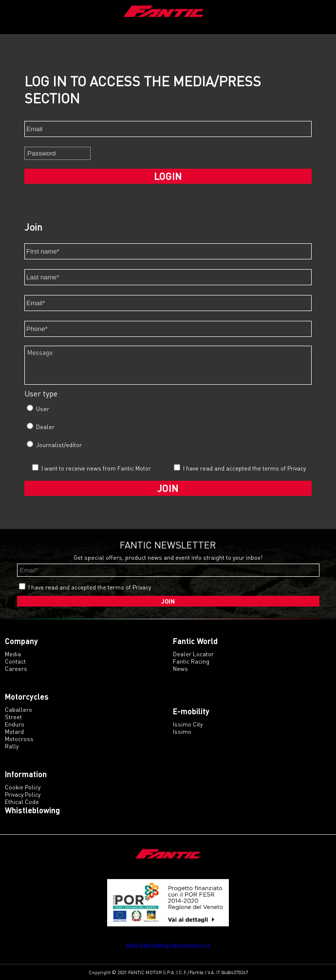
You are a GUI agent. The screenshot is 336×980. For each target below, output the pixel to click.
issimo (182, 732)
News (180, 669)
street (13, 717)
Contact (15, 661)
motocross (19, 739)
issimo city (188, 724)
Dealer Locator (193, 654)
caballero (19, 710)
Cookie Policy (23, 787)
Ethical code (22, 802)
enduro (15, 724)
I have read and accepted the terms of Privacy (244, 468)
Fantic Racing (191, 661)
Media (13, 654)
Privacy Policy (23, 794)
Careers (16, 669)
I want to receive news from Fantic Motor (92, 468)
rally (12, 746)
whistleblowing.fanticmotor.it (168, 945)
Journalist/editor (54, 445)
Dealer (41, 427)
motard (14, 732)
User (38, 409)
